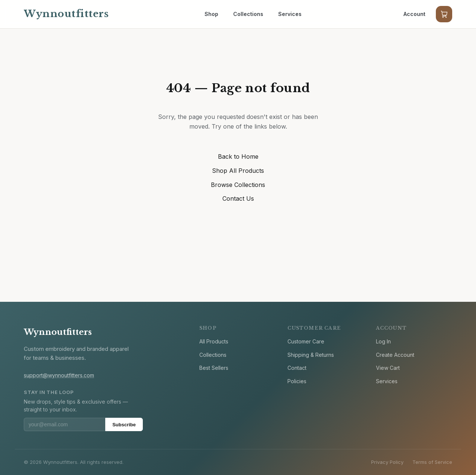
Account (414, 14)
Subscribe (124, 425)
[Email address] (65, 424)
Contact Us (238, 198)
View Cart (388, 368)
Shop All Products (238, 171)
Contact (297, 368)
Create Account (395, 355)
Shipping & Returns (311, 355)
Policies (297, 381)
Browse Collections (238, 185)
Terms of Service (432, 462)
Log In (383, 341)
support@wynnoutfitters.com (59, 375)
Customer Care (306, 341)
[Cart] (444, 14)
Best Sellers (214, 368)
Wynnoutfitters (58, 332)
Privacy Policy (387, 462)
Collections (248, 14)
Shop (211, 14)
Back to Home (238, 156)
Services (290, 14)
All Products (214, 341)
